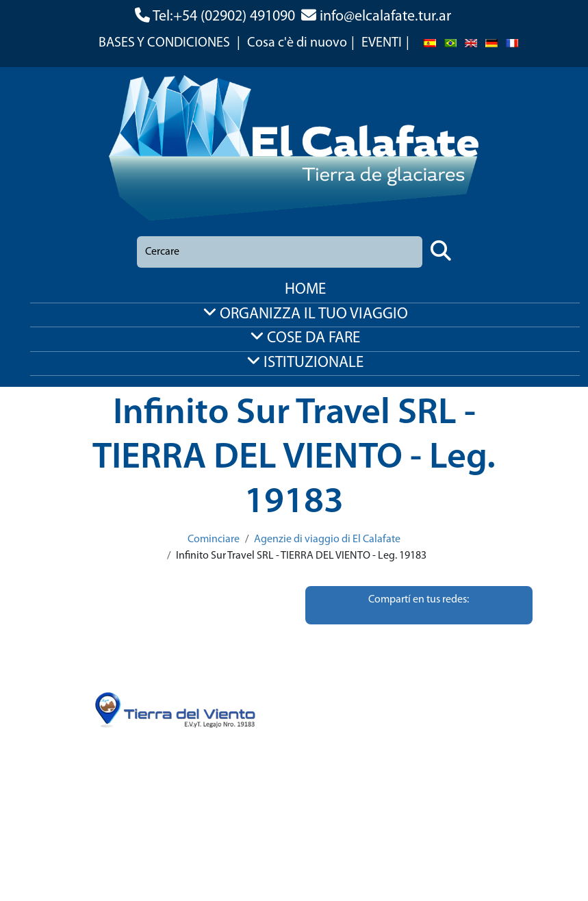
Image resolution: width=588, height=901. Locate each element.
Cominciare (214, 540)
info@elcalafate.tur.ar (385, 17)
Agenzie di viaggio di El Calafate (327, 540)
